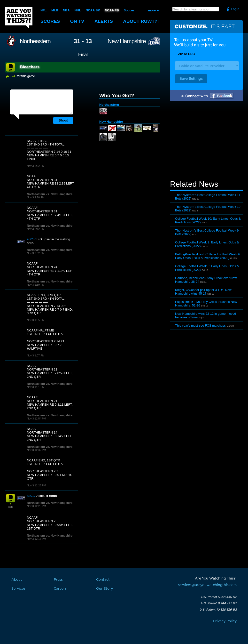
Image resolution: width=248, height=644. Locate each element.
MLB (55, 10)
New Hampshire (127, 41)
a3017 (31, 239)
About (141, 21)
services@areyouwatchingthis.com (207, 585)
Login (235, 9)
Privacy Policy (225, 621)
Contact (103, 580)
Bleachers (30, 67)
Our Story (105, 589)
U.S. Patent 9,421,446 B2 (219, 597)
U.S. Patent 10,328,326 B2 (218, 610)
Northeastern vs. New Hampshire (50, 194)
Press (58, 580)
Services (18, 589)
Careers (60, 589)
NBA (66, 10)
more (152, 10)
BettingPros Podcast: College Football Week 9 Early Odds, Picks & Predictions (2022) (207, 256)
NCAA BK (93, 10)
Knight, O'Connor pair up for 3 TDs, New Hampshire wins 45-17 (203, 292)
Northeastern (35, 41)
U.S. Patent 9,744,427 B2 (219, 603)
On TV (77, 21)
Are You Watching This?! (19, 18)
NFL (43, 10)
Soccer (129, 10)
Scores (50, 21)
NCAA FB (112, 10)
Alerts (104, 21)
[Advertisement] (206, 141)
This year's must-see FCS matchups (200, 326)
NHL (78, 10)
